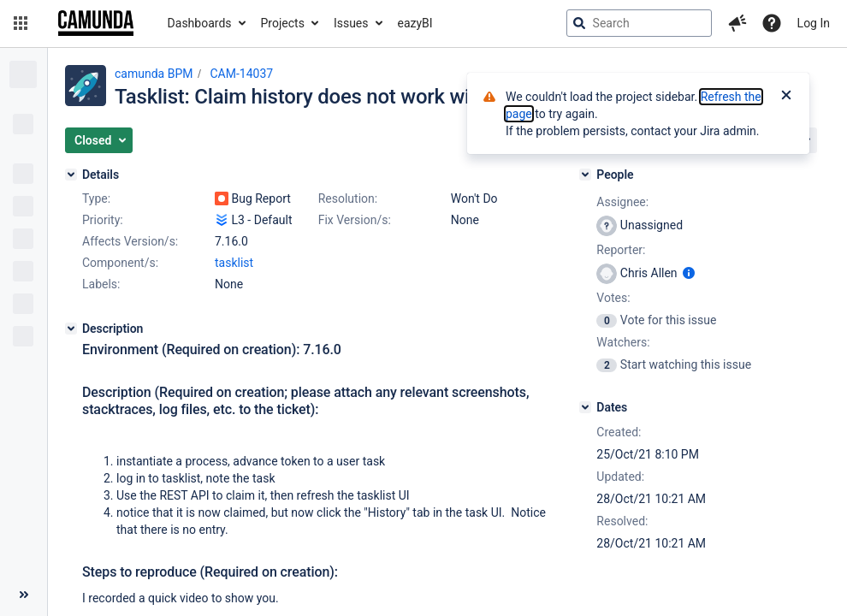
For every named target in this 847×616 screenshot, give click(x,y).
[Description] (71, 329)
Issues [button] (351, 23)
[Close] (786, 97)
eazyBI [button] (415, 23)
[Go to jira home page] (96, 23)
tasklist (234, 263)
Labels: (101, 284)
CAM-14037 (241, 74)
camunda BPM (154, 74)
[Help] (772, 23)
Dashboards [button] (200, 23)
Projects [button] (283, 23)
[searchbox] (639, 23)
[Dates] (585, 407)
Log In (814, 23)
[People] (585, 175)
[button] (21, 23)
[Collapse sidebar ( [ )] (24, 595)
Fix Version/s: (355, 220)
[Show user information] (689, 273)
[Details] (71, 175)
